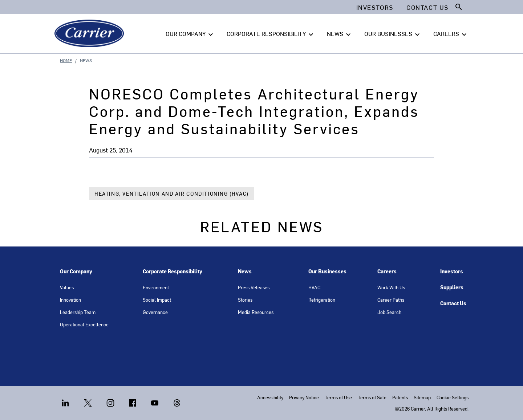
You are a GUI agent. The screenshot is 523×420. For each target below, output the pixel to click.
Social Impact (157, 300)
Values (67, 287)
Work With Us (391, 287)
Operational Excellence (84, 324)
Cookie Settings (453, 397)
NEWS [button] (340, 34)
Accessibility (270, 397)
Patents (400, 397)
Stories (245, 300)
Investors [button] (375, 7)
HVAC (314, 287)
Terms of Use (338, 397)
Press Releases (254, 287)
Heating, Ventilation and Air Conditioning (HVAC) (172, 194)
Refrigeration (322, 300)
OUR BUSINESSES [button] (393, 34)
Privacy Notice (304, 397)
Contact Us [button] (427, 7)
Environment (156, 287)
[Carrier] (91, 33)
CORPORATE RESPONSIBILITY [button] (271, 34)
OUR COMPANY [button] (190, 34)
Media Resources (256, 312)
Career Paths (391, 300)
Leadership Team (78, 312)
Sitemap (422, 397)
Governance (155, 312)
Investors (452, 271)
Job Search (389, 312)
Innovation (70, 300)
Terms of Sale (372, 397)
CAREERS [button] (451, 34)
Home (66, 60)
